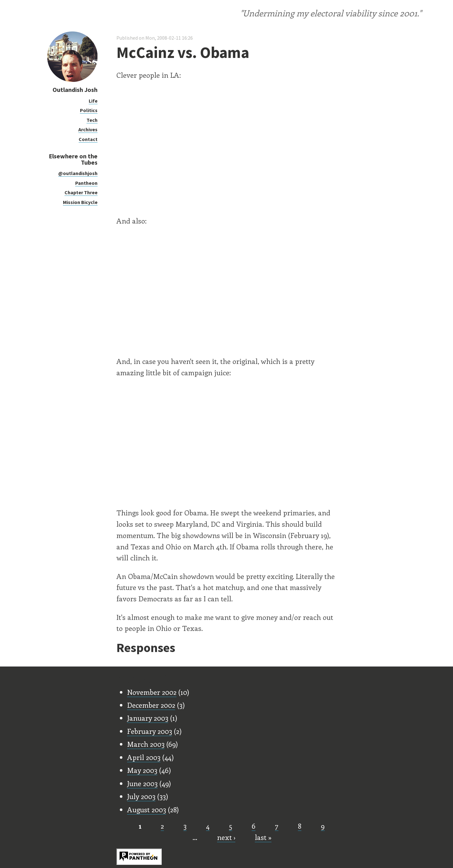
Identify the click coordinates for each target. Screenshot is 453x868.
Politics (89, 110)
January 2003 (148, 718)
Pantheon (86, 183)
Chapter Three (81, 192)
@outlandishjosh (78, 173)
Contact (88, 139)
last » (263, 837)
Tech (92, 120)
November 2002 (152, 692)
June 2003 (142, 783)
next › (226, 837)
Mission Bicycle (80, 202)
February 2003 (150, 731)
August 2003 (147, 809)
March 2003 (146, 744)
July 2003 (141, 796)
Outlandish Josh (75, 90)
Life (93, 101)
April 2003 (144, 757)
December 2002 (151, 705)
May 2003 (142, 770)
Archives (88, 129)
